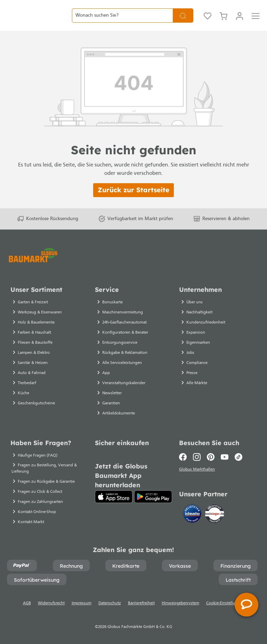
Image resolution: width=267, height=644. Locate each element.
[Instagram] (197, 457)
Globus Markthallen (198, 471)
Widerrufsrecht (51, 603)
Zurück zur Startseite (133, 201)
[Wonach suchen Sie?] (122, 21)
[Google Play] (153, 497)
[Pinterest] (211, 457)
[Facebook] (184, 457)
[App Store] (114, 497)
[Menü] (256, 21)
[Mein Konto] (240, 21)
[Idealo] (193, 515)
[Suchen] (183, 21)
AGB (27, 603)
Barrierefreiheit (141, 603)
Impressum (82, 603)
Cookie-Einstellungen (225, 603)
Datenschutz (110, 603)
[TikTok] (238, 457)
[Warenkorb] (224, 21)
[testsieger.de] (215, 515)
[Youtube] (225, 457)
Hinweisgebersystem (180, 603)
